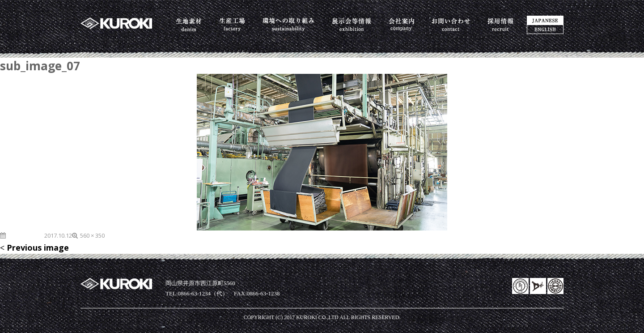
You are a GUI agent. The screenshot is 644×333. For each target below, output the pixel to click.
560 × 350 (92, 235)
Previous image (38, 248)
